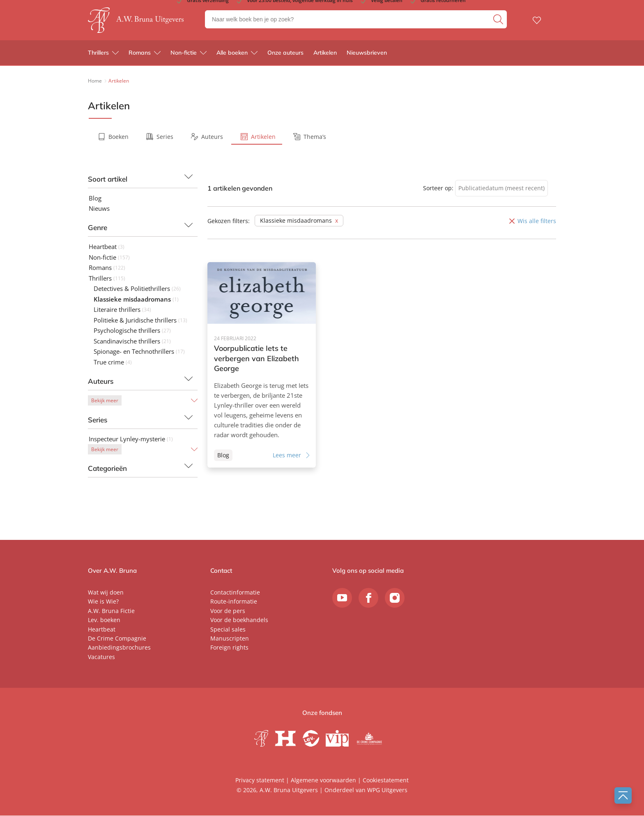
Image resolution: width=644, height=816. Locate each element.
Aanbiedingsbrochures (119, 648)
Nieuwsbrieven (367, 53)
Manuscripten (230, 638)
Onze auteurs (285, 53)
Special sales (228, 629)
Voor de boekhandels (239, 620)
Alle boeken (232, 53)
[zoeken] (499, 20)
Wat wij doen (106, 592)
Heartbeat (102, 629)
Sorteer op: (438, 188)
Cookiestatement (386, 780)
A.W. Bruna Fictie (111, 611)
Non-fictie (184, 53)
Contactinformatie (235, 592)
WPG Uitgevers (387, 790)
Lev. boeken (104, 620)
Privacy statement (260, 780)
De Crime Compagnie (117, 638)
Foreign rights (229, 648)
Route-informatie (234, 602)
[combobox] (501, 188)
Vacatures (101, 657)
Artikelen (325, 53)
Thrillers (98, 53)
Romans (140, 53)
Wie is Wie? (103, 602)
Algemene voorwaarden (323, 780)
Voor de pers (228, 611)
